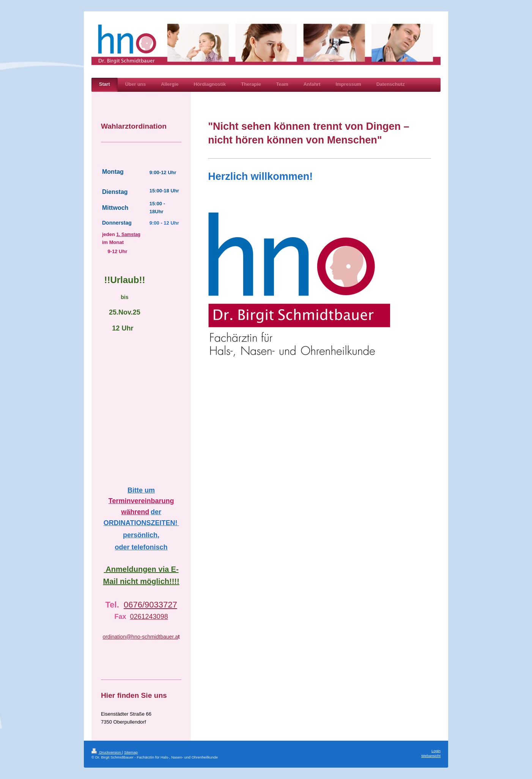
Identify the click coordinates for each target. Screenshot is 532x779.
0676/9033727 (150, 605)
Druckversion (107, 752)
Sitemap (131, 752)
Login (436, 751)
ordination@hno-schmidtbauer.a (140, 637)
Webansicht (431, 756)
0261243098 (149, 617)
